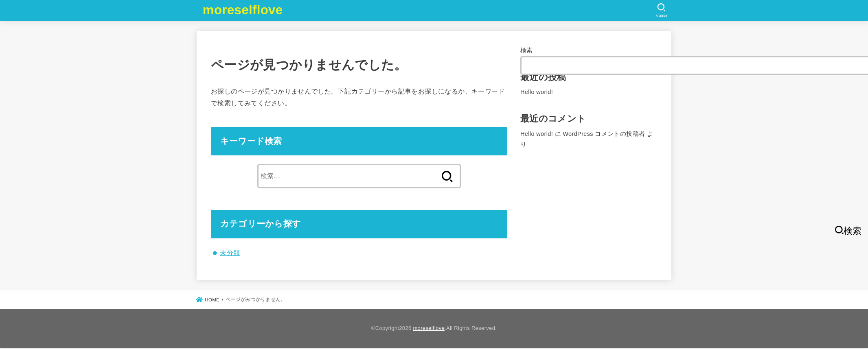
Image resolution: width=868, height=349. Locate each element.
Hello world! (537, 92)
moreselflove (243, 10)
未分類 (230, 253)
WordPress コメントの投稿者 (604, 134)
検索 (527, 50)
